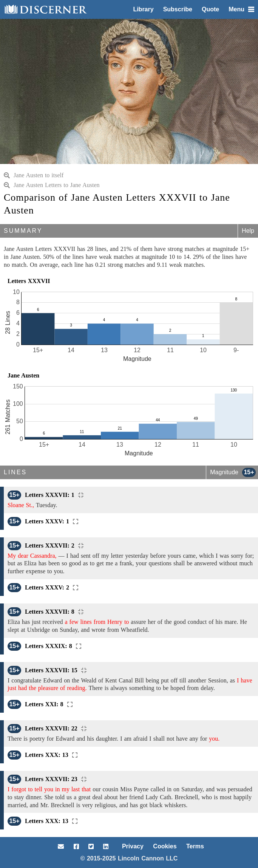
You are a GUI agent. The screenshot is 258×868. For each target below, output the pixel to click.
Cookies (165, 846)
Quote (210, 9)
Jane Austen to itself (34, 175)
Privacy (133, 846)
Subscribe (178, 9)
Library (143, 9)
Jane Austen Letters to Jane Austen (52, 185)
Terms (195, 846)
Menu (241, 9)
